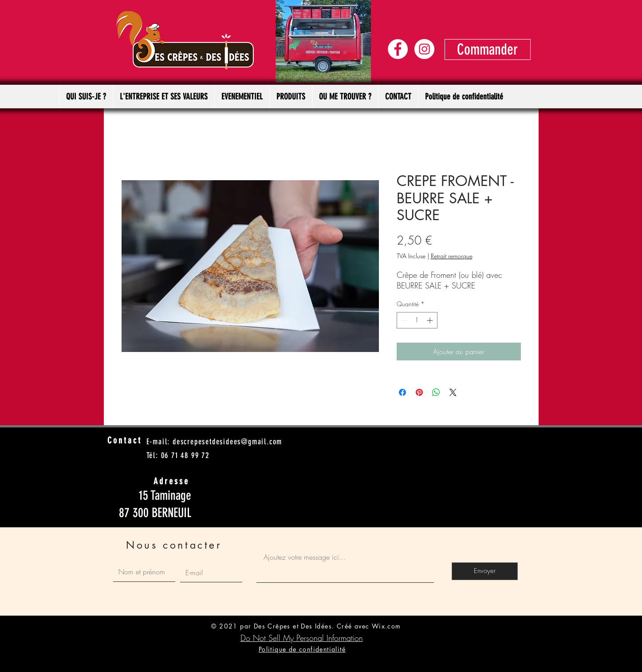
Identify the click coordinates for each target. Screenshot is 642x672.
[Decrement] (404, 320)
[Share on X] (453, 392)
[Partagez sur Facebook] (402, 392)
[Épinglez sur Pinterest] (419, 392)
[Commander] (488, 49)
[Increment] (431, 320)
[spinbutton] (417, 320)
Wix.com (386, 626)
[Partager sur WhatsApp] (436, 392)
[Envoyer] (485, 571)
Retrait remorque (452, 256)
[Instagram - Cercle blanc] (424, 49)
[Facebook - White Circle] (398, 49)
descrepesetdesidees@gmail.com (227, 442)
